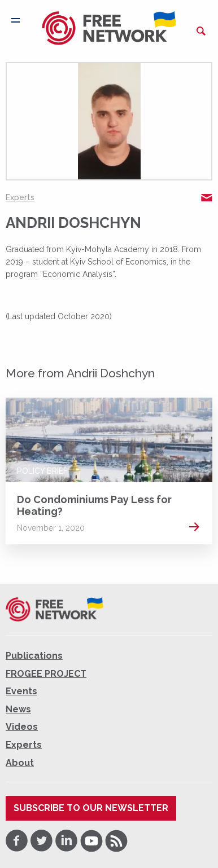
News (18, 709)
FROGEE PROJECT (46, 674)
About (20, 763)
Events (21, 691)
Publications (34, 656)
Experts (20, 197)
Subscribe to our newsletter (91, 808)
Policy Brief (42, 471)
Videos (22, 727)
